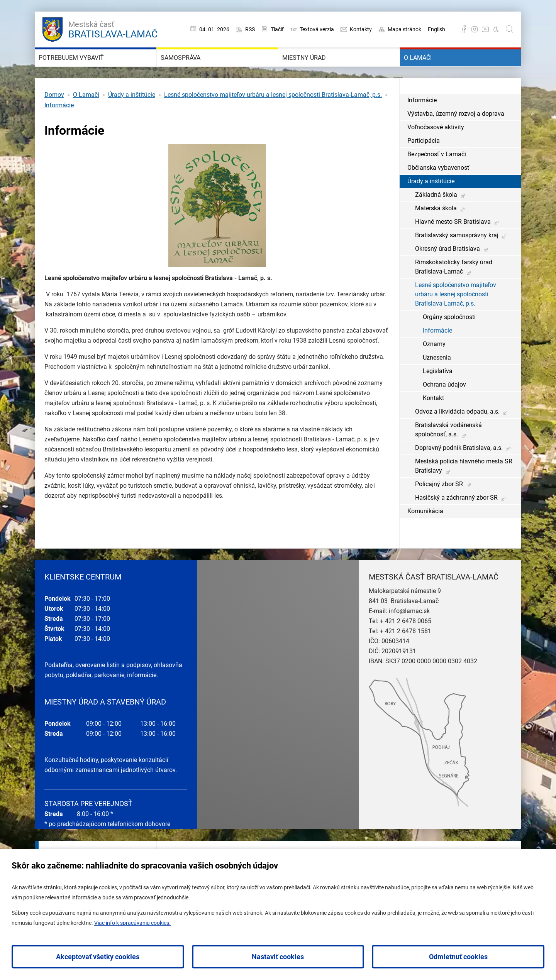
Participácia (424, 164)
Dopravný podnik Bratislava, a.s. (459, 471)
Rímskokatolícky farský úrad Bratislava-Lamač (454, 290)
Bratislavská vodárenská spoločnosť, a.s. (448, 453)
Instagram (475, 29)
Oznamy (434, 367)
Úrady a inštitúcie (132, 118)
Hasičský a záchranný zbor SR (456, 521)
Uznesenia (437, 381)
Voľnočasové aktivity (436, 150)
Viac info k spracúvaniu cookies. (132, 923)
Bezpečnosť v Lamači (437, 177)
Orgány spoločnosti (449, 340)
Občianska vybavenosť (438, 191)
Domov (54, 118)
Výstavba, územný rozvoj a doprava (456, 137)
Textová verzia (317, 29)
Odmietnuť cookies (458, 957)
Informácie (59, 128)
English (436, 29)
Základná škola (436, 218)
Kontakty (361, 29)
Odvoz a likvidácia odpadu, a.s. (457, 435)
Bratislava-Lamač (113, 29)
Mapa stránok (404, 29)
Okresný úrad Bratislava (448, 272)
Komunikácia (425, 534)
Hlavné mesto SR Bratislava (453, 245)
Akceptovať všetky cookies (98, 957)
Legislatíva (438, 394)
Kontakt (433, 421)
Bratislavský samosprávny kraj (457, 258)
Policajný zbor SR (439, 507)
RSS (250, 29)
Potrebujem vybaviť (92, 69)
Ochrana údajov (444, 408)
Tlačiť (277, 29)
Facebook (464, 29)
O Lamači (429, 69)
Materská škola (436, 231)
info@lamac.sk (409, 634)
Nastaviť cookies (278, 957)
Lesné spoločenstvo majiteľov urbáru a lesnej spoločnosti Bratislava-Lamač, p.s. (273, 118)
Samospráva (195, 69)
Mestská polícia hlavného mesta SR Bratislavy (464, 489)
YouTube (485, 29)
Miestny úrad (319, 69)
